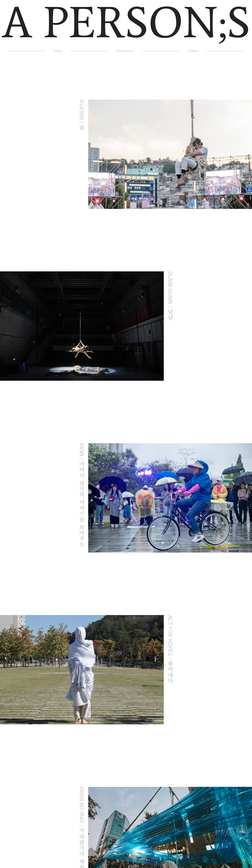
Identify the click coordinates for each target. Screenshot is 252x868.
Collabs (193, 51)
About (58, 51)
